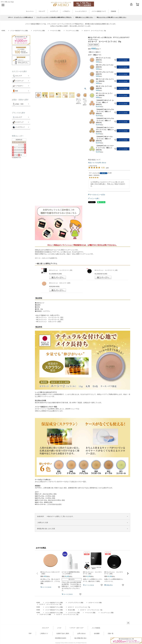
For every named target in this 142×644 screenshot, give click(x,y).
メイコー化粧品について (99, 11)
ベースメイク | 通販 (55, 31)
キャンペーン (30, 11)
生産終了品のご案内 (63, 633)
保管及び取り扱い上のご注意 (46, 529)
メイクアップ (54, 11)
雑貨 (16, 91)
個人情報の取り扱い (81, 638)
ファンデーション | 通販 (72, 31)
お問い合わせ (81, 633)
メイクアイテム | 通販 (39, 31)
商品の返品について (94, 160)
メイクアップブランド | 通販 (76, 603)
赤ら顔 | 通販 (71, 610)
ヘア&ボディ (66, 11)
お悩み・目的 (18, 104)
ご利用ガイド (44, 633)
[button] (37, 573)
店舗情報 (113, 11)
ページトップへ (128, 623)
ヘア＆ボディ (19, 86)
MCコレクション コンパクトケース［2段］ (107, 270)
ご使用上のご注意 (43, 522)
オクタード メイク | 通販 (95, 603)
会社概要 (97, 633)
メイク (59, 628)
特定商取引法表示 (61, 638)
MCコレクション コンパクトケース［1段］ (61, 270)
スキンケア (42, 11)
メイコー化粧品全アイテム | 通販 (19, 31)
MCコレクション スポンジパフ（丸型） (60, 283)
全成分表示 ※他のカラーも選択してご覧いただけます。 (56, 516)
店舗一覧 (111, 633)
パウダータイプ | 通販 (45, 614)
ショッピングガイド (81, 11)
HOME (3, 31)
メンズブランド (20, 127)
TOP (30, 633)
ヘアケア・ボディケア (77, 628)
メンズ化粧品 (96, 628)
